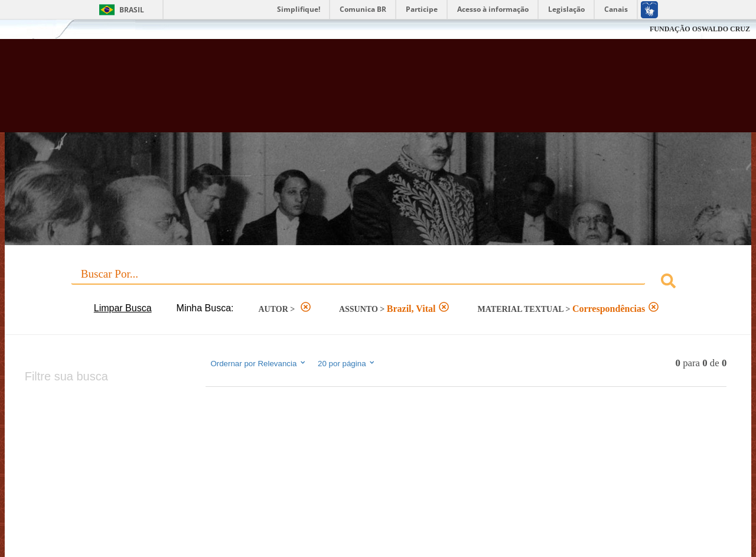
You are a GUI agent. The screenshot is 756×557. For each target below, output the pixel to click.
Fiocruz (35, 29)
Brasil (132, 10)
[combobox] (378, 283)
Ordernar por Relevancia (258, 363)
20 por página (347, 363)
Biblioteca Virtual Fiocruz (331, 92)
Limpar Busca (123, 308)
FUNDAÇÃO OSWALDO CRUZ (700, 29)
